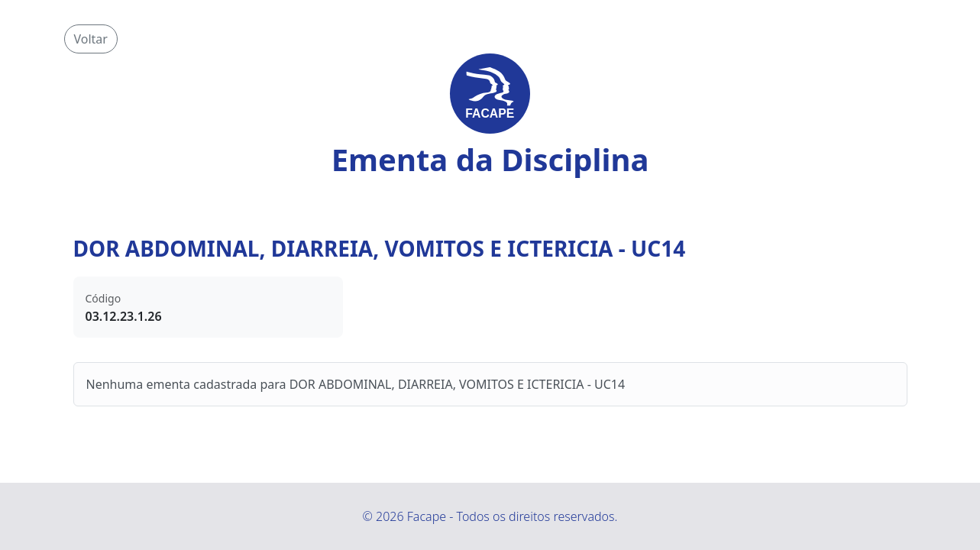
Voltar (91, 39)
